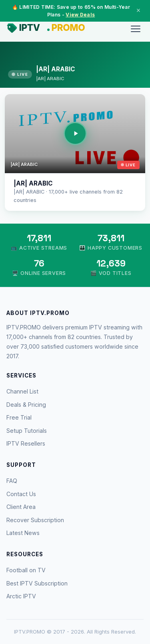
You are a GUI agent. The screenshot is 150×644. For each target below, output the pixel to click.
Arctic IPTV (21, 596)
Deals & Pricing (26, 405)
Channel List (22, 391)
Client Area (21, 507)
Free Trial (19, 417)
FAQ (12, 481)
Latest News (23, 533)
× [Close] (138, 10)
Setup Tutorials (27, 431)
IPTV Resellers (26, 443)
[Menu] (136, 29)
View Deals (80, 15)
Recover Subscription (35, 520)
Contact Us (21, 494)
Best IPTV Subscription (37, 583)
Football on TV (26, 570)
